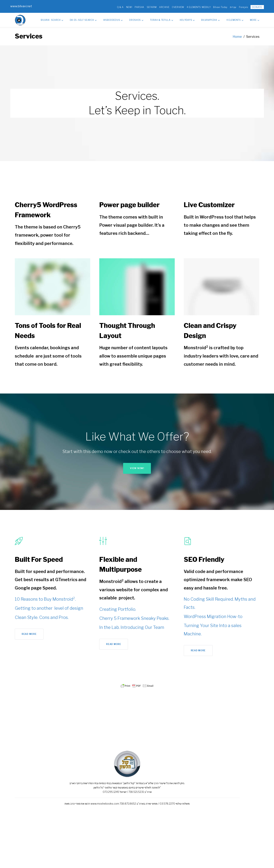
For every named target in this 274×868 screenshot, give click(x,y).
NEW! (125, 6)
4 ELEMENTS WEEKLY (194, 6)
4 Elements (235, 18)
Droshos (136, 18)
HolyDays (187, 18)
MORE (255, 18)
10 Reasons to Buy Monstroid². (45, 597)
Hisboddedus (113, 18)
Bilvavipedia (210, 18)
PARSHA (135, 6)
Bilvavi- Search (52, 18)
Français (239, 6)
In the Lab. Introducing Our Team (132, 626)
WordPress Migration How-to (213, 615)
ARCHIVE (160, 6)
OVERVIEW (173, 6)
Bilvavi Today (216, 6)
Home (237, 35)
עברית (229, 6)
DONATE (253, 6)
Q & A (116, 6)
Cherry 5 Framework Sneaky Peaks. (134, 616)
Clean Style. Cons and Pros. (42, 616)
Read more (29, 632)
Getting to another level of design (49, 606)
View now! (137, 466)
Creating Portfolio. (118, 607)
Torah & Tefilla (162, 18)
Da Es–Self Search (83, 18)
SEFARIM (147, 6)
